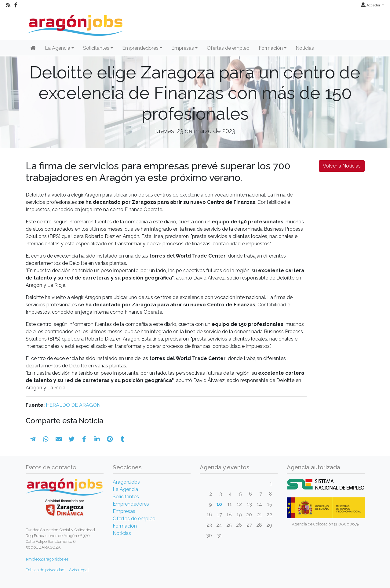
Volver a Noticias (342, 166)
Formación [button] (271, 48)
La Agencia (125, 489)
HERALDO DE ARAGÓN (73, 405)
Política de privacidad (45, 570)
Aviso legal (79, 570)
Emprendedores (131, 504)
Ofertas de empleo (228, 48)
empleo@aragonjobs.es (47, 559)
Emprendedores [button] (140, 48)
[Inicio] (75, 23)
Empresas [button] (183, 48)
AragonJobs (126, 482)
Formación (125, 526)
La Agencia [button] (58, 48)
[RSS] (8, 5)
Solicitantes (126, 497)
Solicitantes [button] (96, 48)
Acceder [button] (371, 5)
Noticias (305, 48)
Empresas (124, 511)
